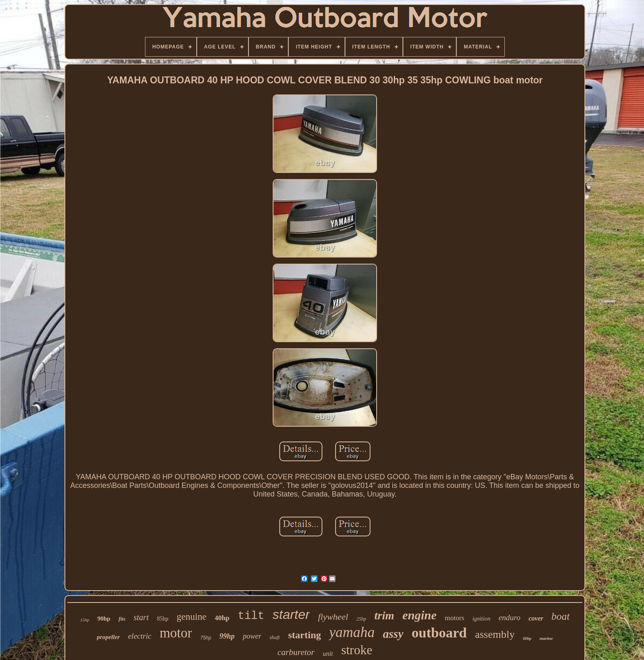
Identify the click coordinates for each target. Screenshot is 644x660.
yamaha (352, 632)
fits (122, 619)
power (252, 636)
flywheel (333, 617)
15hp (85, 620)
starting (304, 635)
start (141, 617)
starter (291, 614)
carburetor (296, 652)
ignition (481, 619)
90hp (104, 619)
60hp (527, 638)
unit (328, 654)
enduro (509, 617)
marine (546, 638)
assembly (495, 634)
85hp (163, 619)
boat (561, 616)
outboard (439, 633)
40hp (222, 618)
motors (454, 618)
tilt (251, 616)
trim (384, 615)
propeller (108, 637)
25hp (361, 619)
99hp (227, 636)
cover (536, 618)
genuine (192, 617)
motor (176, 633)
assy (393, 634)
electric (140, 636)
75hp (206, 638)
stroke (357, 650)
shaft (275, 637)
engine (420, 615)
